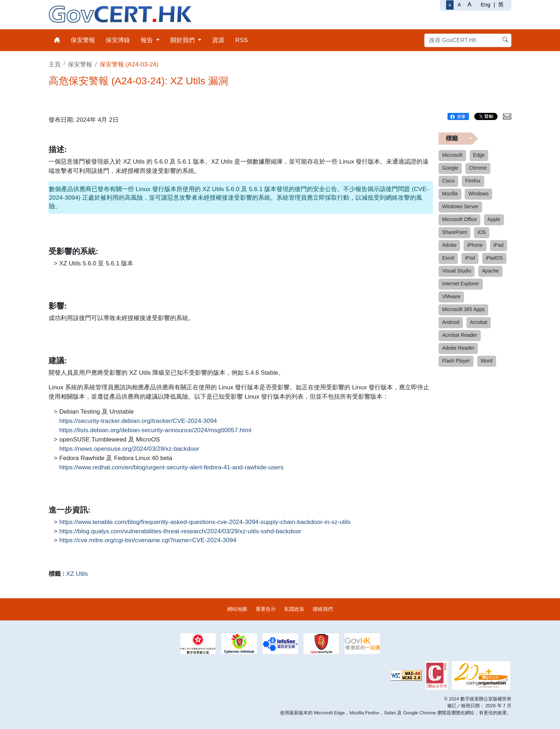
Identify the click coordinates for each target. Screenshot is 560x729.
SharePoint (454, 232)
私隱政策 (294, 609)
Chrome (478, 168)
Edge (479, 155)
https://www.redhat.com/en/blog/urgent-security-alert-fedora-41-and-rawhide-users (171, 468)
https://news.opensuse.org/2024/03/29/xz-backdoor (129, 449)
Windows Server (460, 206)
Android (451, 322)
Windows (478, 194)
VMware (451, 296)
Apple (494, 219)
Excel (448, 258)
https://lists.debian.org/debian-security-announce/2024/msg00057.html (155, 430)
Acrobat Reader (460, 335)
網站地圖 (237, 609)
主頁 (55, 64)
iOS (482, 232)
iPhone (475, 245)
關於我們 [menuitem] (183, 40)
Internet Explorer (461, 284)
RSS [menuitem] (241, 40)
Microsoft (452, 155)
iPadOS (494, 258)
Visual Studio (457, 271)
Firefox (473, 181)
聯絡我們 (323, 609)
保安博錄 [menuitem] (118, 40)
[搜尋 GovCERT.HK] (468, 40)
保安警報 (80, 64)
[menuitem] (57, 40)
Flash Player (456, 361)
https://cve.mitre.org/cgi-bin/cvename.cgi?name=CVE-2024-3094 (148, 540)
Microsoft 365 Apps (463, 309)
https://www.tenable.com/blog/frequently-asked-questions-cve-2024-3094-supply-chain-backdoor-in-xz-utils (205, 522)
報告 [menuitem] (148, 40)
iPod (470, 258)
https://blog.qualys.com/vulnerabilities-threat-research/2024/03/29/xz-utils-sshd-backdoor (180, 531)
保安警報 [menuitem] (83, 40)
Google (450, 168)
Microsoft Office (459, 219)
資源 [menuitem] (218, 40)
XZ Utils (77, 574)
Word (487, 361)
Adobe (449, 245)
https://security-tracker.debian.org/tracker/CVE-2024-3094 (138, 421)
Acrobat (479, 322)
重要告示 (266, 609)
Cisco (448, 181)
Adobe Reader (458, 348)
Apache (490, 271)
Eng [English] (486, 4)
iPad (499, 245)
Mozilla (450, 194)
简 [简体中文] (501, 4)
